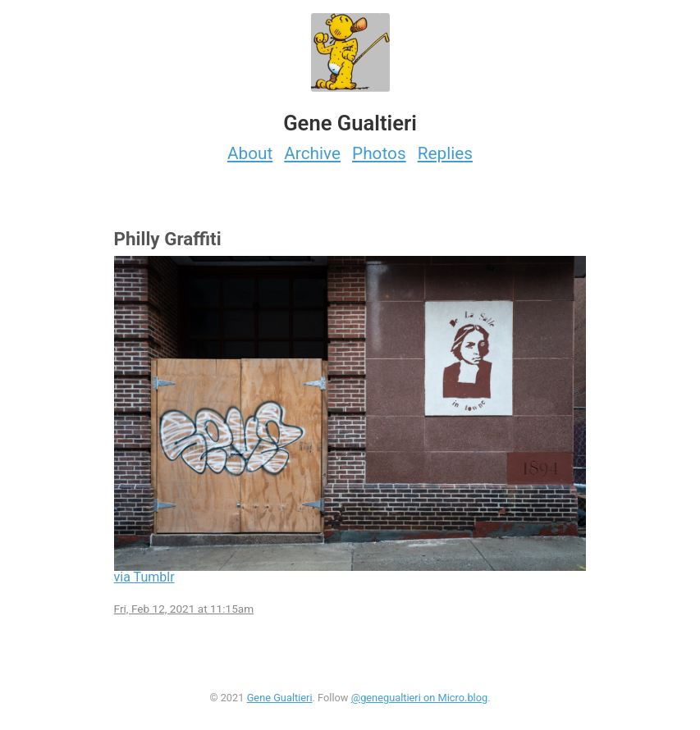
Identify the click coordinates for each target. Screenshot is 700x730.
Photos (379, 153)
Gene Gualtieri (280, 698)
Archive (312, 153)
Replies (445, 153)
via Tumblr (144, 577)
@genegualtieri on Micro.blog (420, 698)
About (250, 153)
